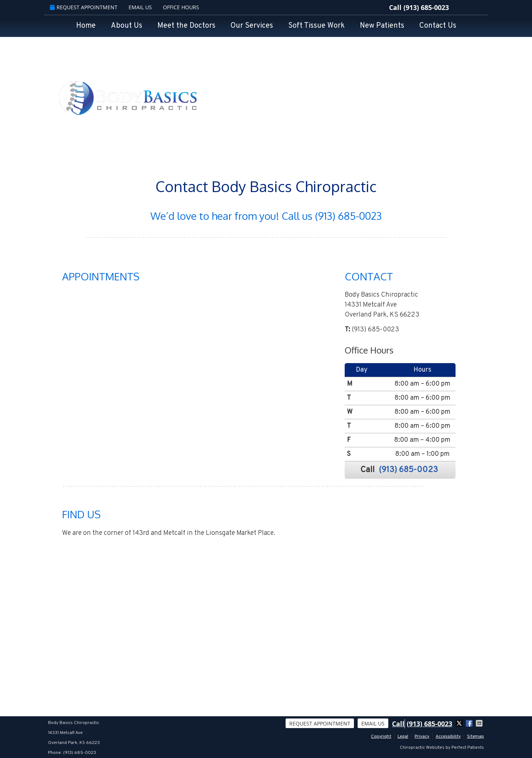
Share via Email (480, 723)
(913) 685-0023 (426, 8)
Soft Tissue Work (316, 26)
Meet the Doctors (186, 26)
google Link (469, 7)
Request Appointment (84, 7)
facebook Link (458, 7)
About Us (127, 26)
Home (86, 26)
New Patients (382, 26)
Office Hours (181, 7)
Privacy (422, 737)
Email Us (140, 7)
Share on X (460, 723)
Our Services (252, 26)
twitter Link (480, 7)
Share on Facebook (470, 723)
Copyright (381, 737)
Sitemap (475, 737)
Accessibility (448, 737)
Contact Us (438, 26)
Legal (403, 737)
